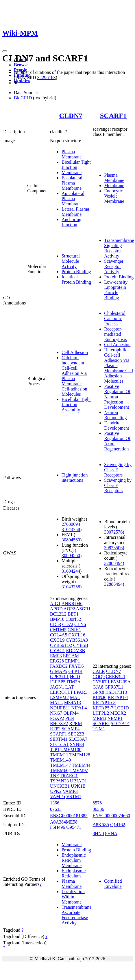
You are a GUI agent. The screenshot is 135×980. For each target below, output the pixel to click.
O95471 (74, 827)
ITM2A (73, 682)
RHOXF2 (59, 723)
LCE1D (122, 708)
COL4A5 (59, 635)
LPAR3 (81, 692)
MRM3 (99, 718)
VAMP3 (70, 791)
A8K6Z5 (101, 825)
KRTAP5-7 (103, 708)
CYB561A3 (77, 640)
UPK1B (78, 786)
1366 (55, 803)
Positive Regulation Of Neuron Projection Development (117, 397)
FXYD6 (76, 666)
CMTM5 (58, 630)
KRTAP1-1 (118, 697)
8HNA (111, 834)
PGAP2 (57, 718)
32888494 (113, 563)
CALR (99, 671)
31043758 (71, 529)
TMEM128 (80, 755)
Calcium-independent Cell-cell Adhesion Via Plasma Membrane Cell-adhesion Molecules (74, 376)
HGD (75, 677)
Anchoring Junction (71, 222)
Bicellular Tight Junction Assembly (76, 405)
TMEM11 (59, 755)
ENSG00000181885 (69, 816)
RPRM (75, 723)
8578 (97, 803)
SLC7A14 (120, 723)
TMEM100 (71, 750)
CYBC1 (58, 650)
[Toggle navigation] (5, 51)
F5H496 (58, 827)
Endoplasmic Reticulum (74, 873)
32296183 (46, 77)
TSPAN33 (59, 781)
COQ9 (99, 677)
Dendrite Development (116, 425)
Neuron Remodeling (115, 415)
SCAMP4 (71, 729)
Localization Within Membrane (73, 897)
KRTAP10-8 (104, 703)
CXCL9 (57, 640)
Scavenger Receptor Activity (114, 266)
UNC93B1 (60, 786)
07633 (56, 809)
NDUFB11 (60, 708)
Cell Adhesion (75, 352)
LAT (70, 687)
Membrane (72, 173)
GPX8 (98, 692)
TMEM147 (60, 765)
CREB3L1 (116, 677)
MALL (57, 703)
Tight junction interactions (75, 478)
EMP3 (56, 656)
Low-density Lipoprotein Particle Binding (116, 290)
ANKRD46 (72, 604)
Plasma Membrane (72, 154)
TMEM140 (60, 760)
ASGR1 (83, 609)
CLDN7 (71, 116)
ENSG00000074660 (111, 816)
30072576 (113, 532)
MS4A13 (73, 703)
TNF (54, 776)
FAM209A (121, 682)
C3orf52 (73, 619)
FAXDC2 (59, 666)
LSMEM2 (59, 697)
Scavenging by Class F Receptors (118, 470)
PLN (70, 718)
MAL (75, 697)
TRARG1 (69, 776)
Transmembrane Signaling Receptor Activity (119, 248)
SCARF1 (113, 116)
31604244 (71, 571)
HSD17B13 (116, 692)
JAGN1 (57, 687)
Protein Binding (76, 272)
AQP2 (69, 609)
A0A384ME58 (64, 822)
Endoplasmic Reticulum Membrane (74, 860)
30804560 (71, 540)
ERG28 (57, 661)
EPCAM (71, 656)
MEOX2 (118, 713)
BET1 (73, 614)
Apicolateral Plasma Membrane (73, 199)
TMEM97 (79, 770)
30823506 (113, 548)
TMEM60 (59, 770)
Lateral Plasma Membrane (75, 212)
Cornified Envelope (113, 884)
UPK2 (56, 791)
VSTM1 (74, 796)
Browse (21, 65)
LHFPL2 (101, 713)
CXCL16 (77, 635)
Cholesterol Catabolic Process (115, 319)
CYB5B (81, 645)
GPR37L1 (59, 677)
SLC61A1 (59, 744)
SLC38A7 (78, 739)
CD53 (56, 624)
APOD (56, 609)
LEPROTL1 (61, 692)
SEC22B (76, 734)
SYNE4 (77, 744)
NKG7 (56, 713)
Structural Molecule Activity (71, 261)
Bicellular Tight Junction (76, 165)
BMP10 (57, 619)
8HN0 (98, 834)
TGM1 (99, 729)
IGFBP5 (58, 682)
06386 (98, 809)
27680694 (71, 524)
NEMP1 (115, 718)
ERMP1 (73, 661)
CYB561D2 (61, 645)
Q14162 (118, 825)
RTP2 (55, 729)
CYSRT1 (101, 682)
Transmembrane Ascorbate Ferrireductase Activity (76, 915)
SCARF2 (101, 723)
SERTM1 (59, 739)
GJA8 (98, 687)
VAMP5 (58, 796)
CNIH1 (74, 630)
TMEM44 (81, 765)
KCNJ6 (99, 697)
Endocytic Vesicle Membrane (114, 196)
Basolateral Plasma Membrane (72, 183)
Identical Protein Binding (76, 279)
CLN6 (80, 624)
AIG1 (55, 604)
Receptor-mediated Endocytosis (115, 334)
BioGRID (23, 98)
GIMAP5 (59, 671)
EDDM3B (75, 650)
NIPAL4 (79, 708)
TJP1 (55, 750)
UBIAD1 (78, 781)
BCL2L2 (58, 614)
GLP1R (75, 671)
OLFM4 (71, 713)
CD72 (68, 624)
